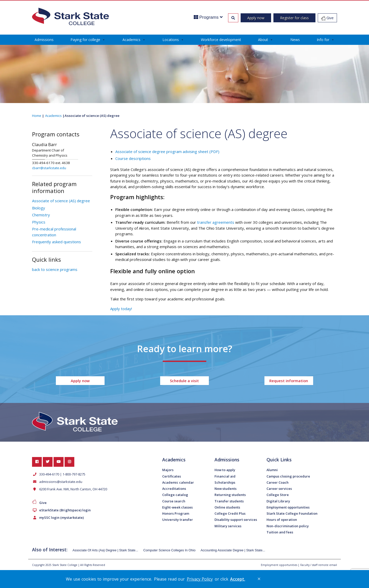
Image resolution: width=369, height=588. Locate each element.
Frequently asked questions (57, 242)
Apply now (256, 18)
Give (327, 18)
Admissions (44, 40)
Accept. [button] (238, 579)
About (266, 40)
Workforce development (221, 40)
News (295, 40)
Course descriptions (133, 158)
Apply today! (121, 309)
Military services (228, 526)
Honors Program (176, 513)
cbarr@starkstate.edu (49, 168)
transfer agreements (216, 222)
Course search (174, 501)
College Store (278, 495)
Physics (39, 222)
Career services (279, 489)
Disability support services (236, 520)
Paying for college (88, 40)
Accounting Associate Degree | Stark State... (233, 550)
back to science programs (55, 269)
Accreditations (174, 489)
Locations (173, 40)
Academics (134, 40)
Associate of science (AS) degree (61, 201)
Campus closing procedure (288, 476)
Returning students (230, 495)
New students (225, 489)
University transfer (178, 520)
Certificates (172, 476)
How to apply (225, 470)
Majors (168, 470)
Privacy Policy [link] (200, 579)
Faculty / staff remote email (319, 565)
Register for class (294, 18)
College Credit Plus (230, 513)
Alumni (272, 470)
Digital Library (278, 501)
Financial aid (225, 476)
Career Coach (278, 482)
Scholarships (225, 482)
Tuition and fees (280, 532)
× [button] (259, 579)
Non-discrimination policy (288, 526)
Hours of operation (282, 520)
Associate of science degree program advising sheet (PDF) (167, 151)
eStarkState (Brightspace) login (64, 510)
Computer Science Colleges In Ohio (169, 550)
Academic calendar (178, 482)
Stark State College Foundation (292, 513)
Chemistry (41, 215)
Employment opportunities (288, 507)
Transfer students (229, 501)
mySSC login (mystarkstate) (60, 518)
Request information (289, 381)
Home (37, 116)
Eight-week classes (177, 507)
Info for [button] (326, 40)
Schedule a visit (184, 381)
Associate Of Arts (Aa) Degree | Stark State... (105, 550)
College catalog (175, 495)
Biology (39, 208)
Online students (227, 507)
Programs (208, 17)
